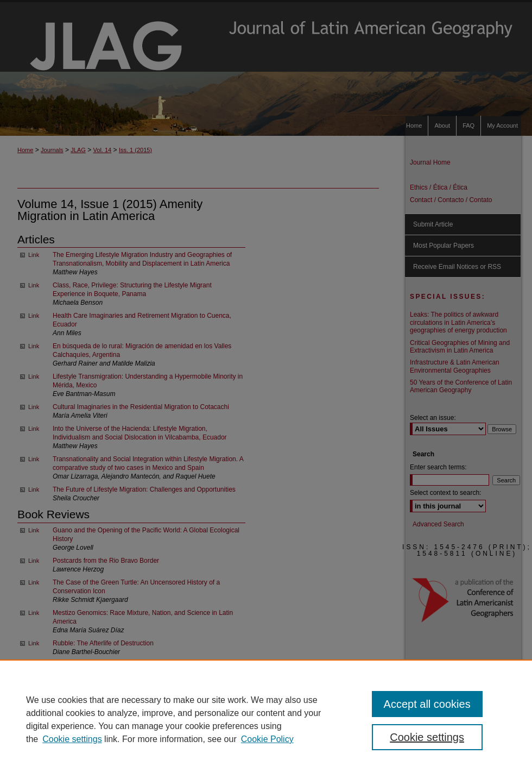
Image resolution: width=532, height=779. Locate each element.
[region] (266, 719)
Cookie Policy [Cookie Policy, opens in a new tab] (267, 739)
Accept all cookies (427, 704)
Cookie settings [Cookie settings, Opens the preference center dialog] (427, 737)
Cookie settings (72, 739)
